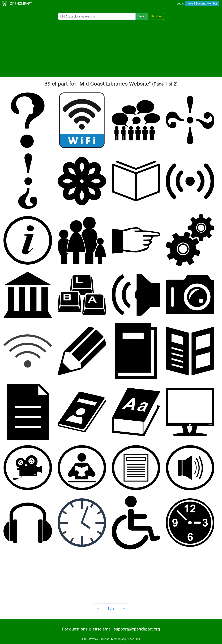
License (104, 639)
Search (142, 16)
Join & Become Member (202, 4)
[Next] (124, 608)
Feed (131, 639)
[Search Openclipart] (97, 16)
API (138, 639)
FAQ (85, 639)
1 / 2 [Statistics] (111, 608)
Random (156, 16)
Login (180, 4)
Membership (119, 639)
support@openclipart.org (137, 629)
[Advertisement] (111, 48)
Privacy (93, 639)
